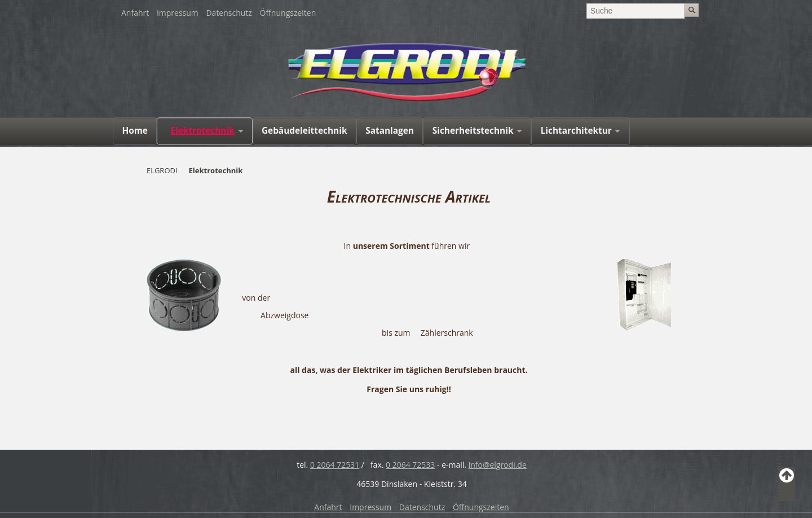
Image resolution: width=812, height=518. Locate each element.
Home (135, 131)
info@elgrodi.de (498, 465)
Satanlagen (390, 131)
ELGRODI (162, 170)
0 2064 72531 (335, 465)
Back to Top (787, 484)
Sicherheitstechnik (473, 131)
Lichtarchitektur (576, 131)
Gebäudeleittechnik (304, 131)
